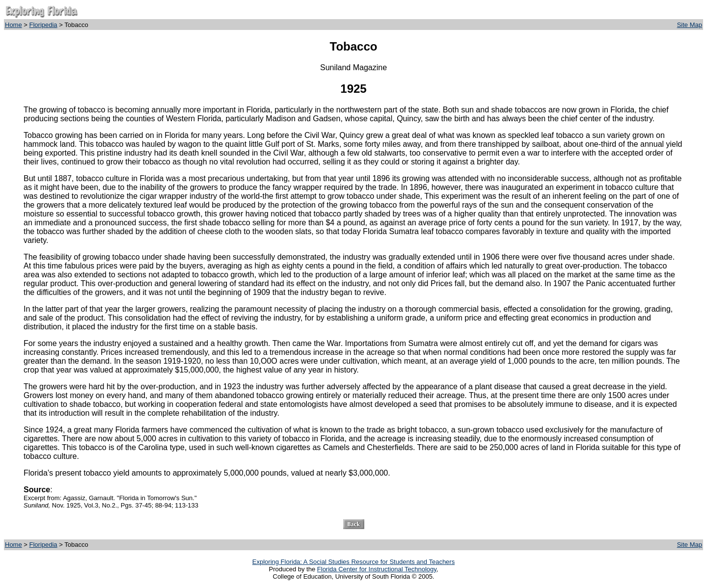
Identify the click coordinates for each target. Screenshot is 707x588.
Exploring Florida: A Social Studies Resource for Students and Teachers (353, 562)
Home (14, 25)
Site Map (690, 25)
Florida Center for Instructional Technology (377, 569)
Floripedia (43, 25)
